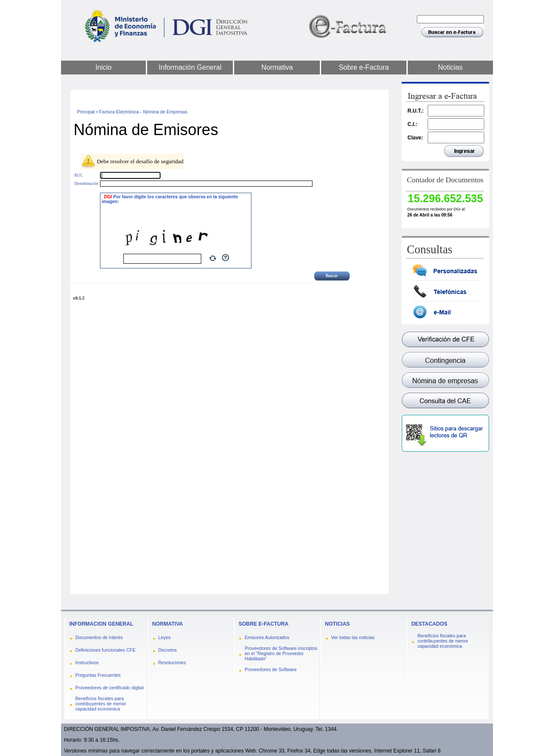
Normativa (277, 67)
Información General (190, 67)
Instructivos (87, 662)
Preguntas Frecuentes (98, 675)
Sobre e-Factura (364, 67)
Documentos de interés (99, 637)
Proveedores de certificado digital (110, 688)
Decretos (168, 650)
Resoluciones (172, 662)
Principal (86, 112)
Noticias (450, 67)
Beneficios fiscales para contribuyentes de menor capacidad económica (101, 704)
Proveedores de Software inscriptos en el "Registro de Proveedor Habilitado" (281, 653)
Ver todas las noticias (353, 637)
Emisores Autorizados (267, 637)
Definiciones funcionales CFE (105, 650)
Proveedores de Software (271, 669)
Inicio (103, 67)
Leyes (164, 637)
